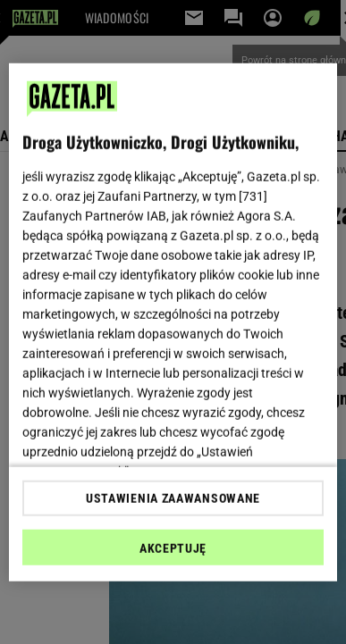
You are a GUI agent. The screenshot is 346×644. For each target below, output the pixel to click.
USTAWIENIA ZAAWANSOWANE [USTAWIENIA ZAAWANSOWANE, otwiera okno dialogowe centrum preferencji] (173, 498)
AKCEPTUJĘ (173, 548)
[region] (173, 322)
